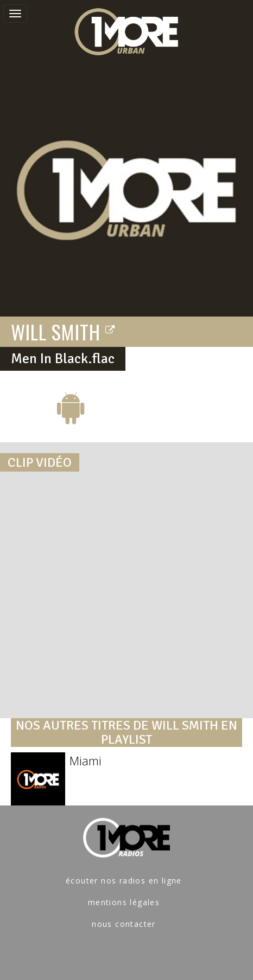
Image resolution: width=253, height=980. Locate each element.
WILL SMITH (63, 331)
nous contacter (124, 924)
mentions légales (124, 902)
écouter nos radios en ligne (124, 881)
